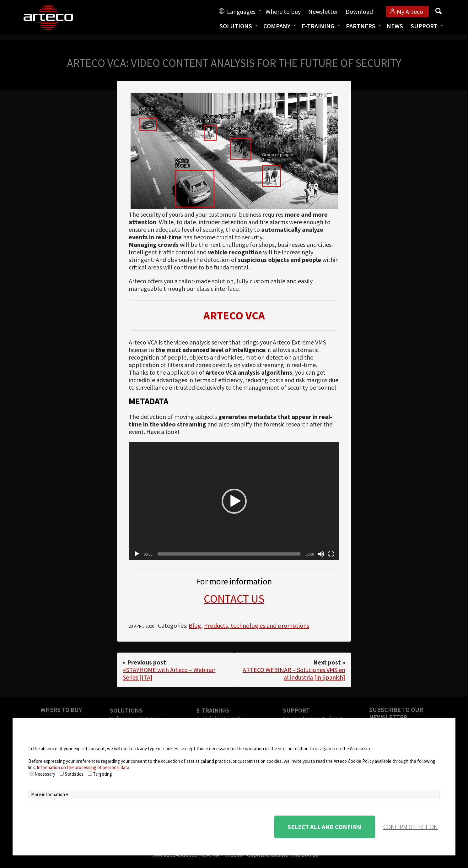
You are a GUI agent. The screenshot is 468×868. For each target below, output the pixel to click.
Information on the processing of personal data (83, 767)
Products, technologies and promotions (257, 625)
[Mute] (321, 554)
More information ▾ (50, 794)
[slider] (229, 554)
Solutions (236, 26)
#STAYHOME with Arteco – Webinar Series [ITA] (169, 673)
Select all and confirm (325, 827)
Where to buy (283, 11)
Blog (195, 625)
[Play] (137, 554)
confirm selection (411, 827)
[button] (234, 501)
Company (277, 26)
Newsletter (323, 11)
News (395, 26)
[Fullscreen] (331, 554)
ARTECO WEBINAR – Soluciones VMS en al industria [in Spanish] (294, 673)
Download (359, 11)
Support (424, 26)
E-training (318, 26)
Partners (361, 26)
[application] (234, 501)
